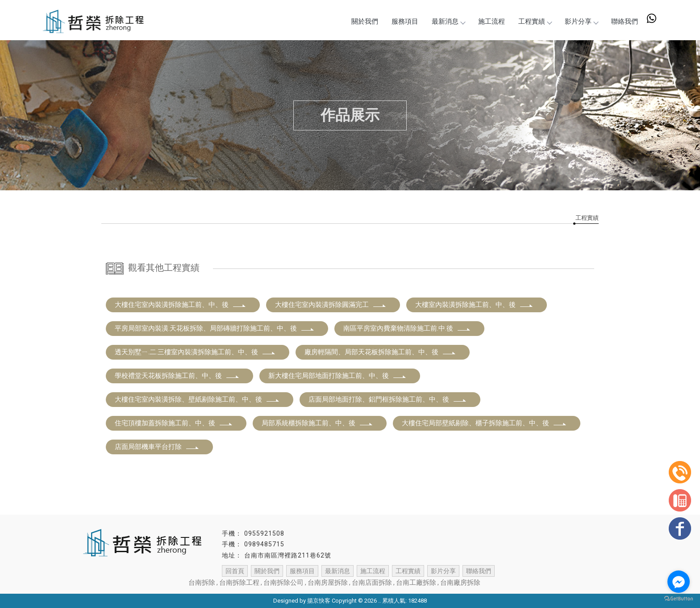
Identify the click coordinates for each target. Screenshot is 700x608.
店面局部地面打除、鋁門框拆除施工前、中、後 (388, 399)
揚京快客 (319, 601)
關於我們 (365, 21)
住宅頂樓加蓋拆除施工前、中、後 (174, 423)
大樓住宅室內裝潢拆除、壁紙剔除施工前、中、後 (197, 399)
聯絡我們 (625, 21)
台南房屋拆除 (328, 583)
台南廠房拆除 (460, 583)
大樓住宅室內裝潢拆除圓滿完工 (331, 305)
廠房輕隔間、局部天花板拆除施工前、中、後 (380, 352)
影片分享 (581, 21)
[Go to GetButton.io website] (679, 599)
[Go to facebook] (679, 582)
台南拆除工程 (239, 583)
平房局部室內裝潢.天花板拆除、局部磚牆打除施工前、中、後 (215, 328)
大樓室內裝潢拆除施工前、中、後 (474, 305)
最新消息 (448, 21)
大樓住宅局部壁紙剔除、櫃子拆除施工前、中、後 (484, 423)
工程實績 (535, 21)
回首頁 (235, 571)
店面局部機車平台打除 (157, 447)
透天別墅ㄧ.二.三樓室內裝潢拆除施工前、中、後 (195, 352)
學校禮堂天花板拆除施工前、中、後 (177, 376)
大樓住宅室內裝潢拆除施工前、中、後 (181, 305)
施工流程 (492, 21)
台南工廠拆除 (416, 583)
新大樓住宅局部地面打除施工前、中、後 (337, 376)
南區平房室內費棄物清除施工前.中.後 (407, 328)
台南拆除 (202, 583)
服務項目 (405, 21)
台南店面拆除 (372, 583)
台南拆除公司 (283, 583)
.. (379, 601)
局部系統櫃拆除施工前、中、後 (317, 423)
